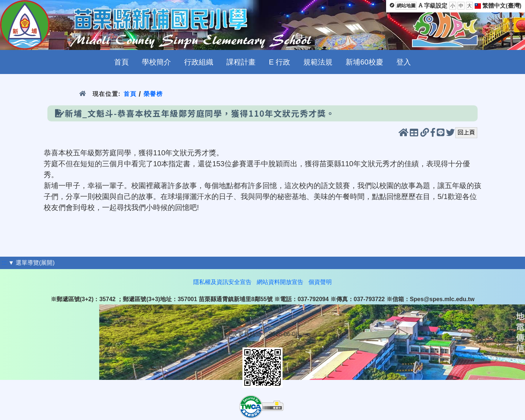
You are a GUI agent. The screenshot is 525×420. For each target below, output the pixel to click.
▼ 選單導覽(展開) (32, 263)
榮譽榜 (153, 94)
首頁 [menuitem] (121, 62)
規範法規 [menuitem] (318, 62)
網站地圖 (406, 6)
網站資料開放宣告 (280, 282)
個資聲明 (320, 282)
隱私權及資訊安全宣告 (222, 282)
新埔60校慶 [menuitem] (364, 62)
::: (4, 263)
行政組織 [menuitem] (199, 62)
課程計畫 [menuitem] (241, 62)
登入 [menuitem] (404, 62)
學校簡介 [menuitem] (156, 62)
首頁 (130, 94)
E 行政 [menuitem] (279, 62)
